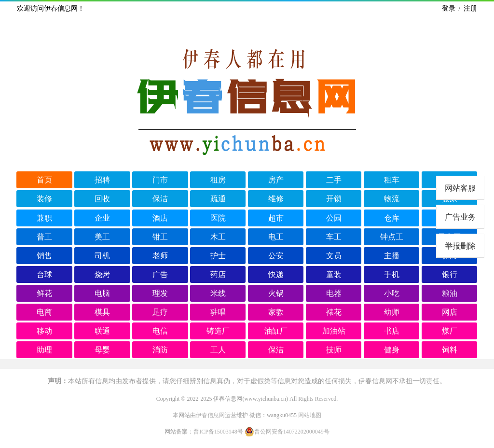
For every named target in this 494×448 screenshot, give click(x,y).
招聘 (102, 180)
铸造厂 (218, 331)
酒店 (160, 218)
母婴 (102, 350)
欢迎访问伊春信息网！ (51, 8)
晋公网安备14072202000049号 (287, 432)
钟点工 (392, 237)
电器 (334, 293)
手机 (392, 274)
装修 (44, 199)
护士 (218, 256)
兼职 (44, 218)
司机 (102, 256)
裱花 (334, 312)
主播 (392, 256)
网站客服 (460, 188)
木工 (218, 237)
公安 (276, 256)
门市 (160, 180)
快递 (276, 274)
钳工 (160, 237)
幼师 (392, 312)
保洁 (160, 199)
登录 (449, 8)
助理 (44, 350)
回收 (102, 199)
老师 (160, 256)
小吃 (392, 293)
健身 (392, 350)
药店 (218, 274)
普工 (44, 237)
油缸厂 (276, 331)
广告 (160, 274)
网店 (450, 312)
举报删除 (460, 246)
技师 (334, 350)
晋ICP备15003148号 (218, 432)
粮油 (450, 293)
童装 (334, 274)
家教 (276, 312)
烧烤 (102, 274)
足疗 (160, 312)
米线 (218, 293)
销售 (44, 256)
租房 (218, 180)
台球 (44, 274)
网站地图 (310, 415)
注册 (470, 8)
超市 (276, 218)
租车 (392, 180)
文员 (334, 256)
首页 (44, 180)
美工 (102, 237)
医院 (218, 218)
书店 (392, 331)
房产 (276, 180)
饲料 (450, 350)
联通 (102, 331)
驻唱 (218, 312)
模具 (102, 312)
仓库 (392, 218)
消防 (160, 350)
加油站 (334, 331)
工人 (218, 350)
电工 (276, 237)
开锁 (334, 199)
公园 (334, 218)
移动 (44, 331)
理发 (160, 293)
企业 (102, 218)
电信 (160, 331)
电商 (44, 312)
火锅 (276, 293)
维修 (276, 199)
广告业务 (460, 217)
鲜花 (44, 293)
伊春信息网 (210, 415)
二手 (334, 180)
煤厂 (450, 331)
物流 (392, 199)
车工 (334, 237)
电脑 (102, 293)
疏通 (218, 199)
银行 (450, 274)
